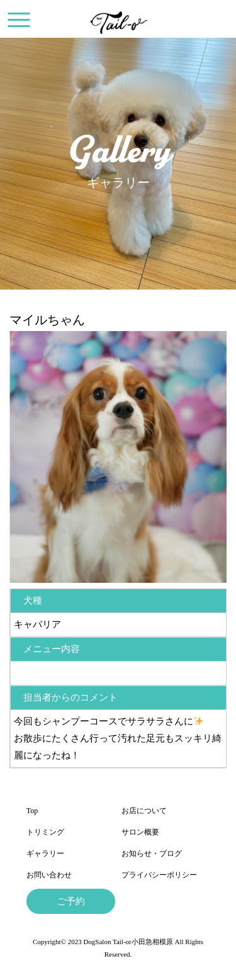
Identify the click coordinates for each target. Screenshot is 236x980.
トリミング (45, 832)
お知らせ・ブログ (152, 853)
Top (32, 811)
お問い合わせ (49, 875)
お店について (144, 811)
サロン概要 (140, 832)
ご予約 (71, 901)
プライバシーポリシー (159, 875)
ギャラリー (45, 853)
